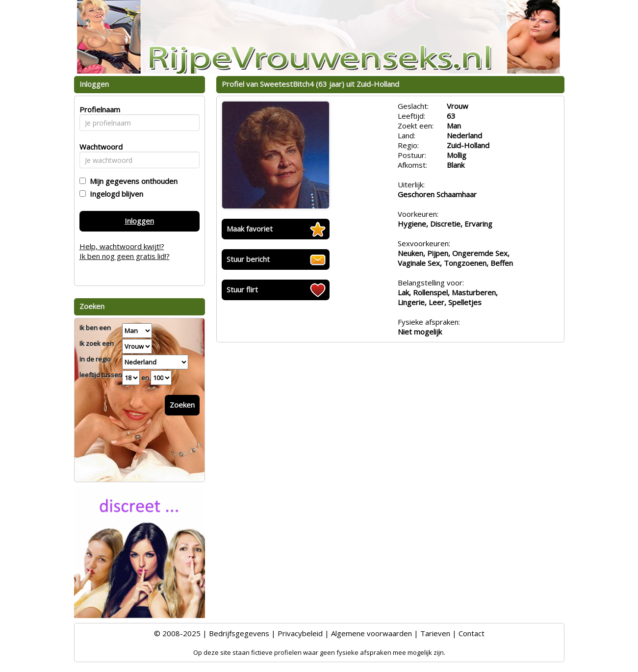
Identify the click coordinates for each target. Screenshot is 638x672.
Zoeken (182, 405)
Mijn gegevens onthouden (132, 181)
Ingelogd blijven (115, 194)
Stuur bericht (248, 259)
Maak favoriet (250, 229)
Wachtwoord (98, 147)
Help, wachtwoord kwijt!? (122, 246)
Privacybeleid (300, 633)
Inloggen (139, 221)
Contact (472, 633)
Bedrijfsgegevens (239, 633)
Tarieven (435, 633)
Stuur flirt (242, 289)
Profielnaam (98, 109)
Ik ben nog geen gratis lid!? (125, 256)
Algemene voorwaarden (371, 633)
